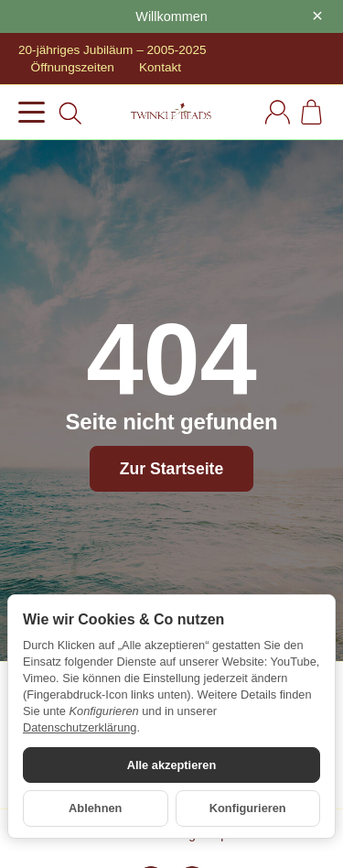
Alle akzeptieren (171, 765)
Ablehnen (95, 808)
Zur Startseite (171, 469)
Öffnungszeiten (73, 67)
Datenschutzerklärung (80, 727)
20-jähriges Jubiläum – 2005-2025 (113, 50)
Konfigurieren (248, 808)
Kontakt (160, 67)
